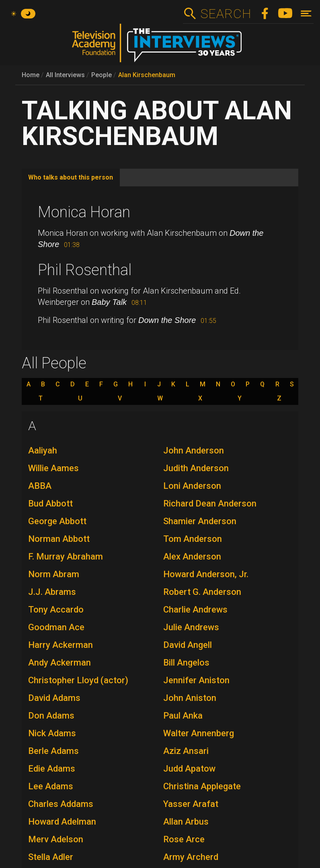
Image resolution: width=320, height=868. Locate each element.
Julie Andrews (191, 627)
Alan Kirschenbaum (147, 75)
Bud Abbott (50, 503)
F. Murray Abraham (66, 557)
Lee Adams (51, 786)
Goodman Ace (56, 627)
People (102, 75)
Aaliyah (43, 450)
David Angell (188, 645)
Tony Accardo (56, 610)
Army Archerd (191, 857)
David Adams (54, 698)
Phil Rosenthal (85, 270)
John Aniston (190, 698)
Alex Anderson (192, 557)
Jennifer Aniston (196, 680)
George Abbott (57, 521)
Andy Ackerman (59, 663)
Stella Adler (51, 857)
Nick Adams (52, 733)
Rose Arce (184, 839)
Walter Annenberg (199, 733)
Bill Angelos (186, 663)
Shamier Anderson (200, 521)
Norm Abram (54, 574)
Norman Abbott (59, 539)
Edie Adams (52, 769)
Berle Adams (53, 751)
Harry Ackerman (61, 645)
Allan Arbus (186, 822)
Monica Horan (84, 212)
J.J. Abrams (52, 592)
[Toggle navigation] (306, 13)
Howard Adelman (62, 822)
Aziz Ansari (186, 751)
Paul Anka (183, 716)
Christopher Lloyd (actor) (78, 680)
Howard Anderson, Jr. (206, 574)
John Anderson (194, 450)
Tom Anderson (193, 539)
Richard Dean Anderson (210, 503)
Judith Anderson (196, 468)
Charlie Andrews (195, 610)
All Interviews (65, 75)
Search (226, 14)
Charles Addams (61, 804)
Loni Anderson (192, 486)
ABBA (40, 486)
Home (31, 75)
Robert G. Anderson (202, 592)
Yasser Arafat (191, 804)
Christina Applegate (202, 786)
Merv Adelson (56, 839)
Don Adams (51, 716)
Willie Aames (53, 468)
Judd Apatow (189, 769)
